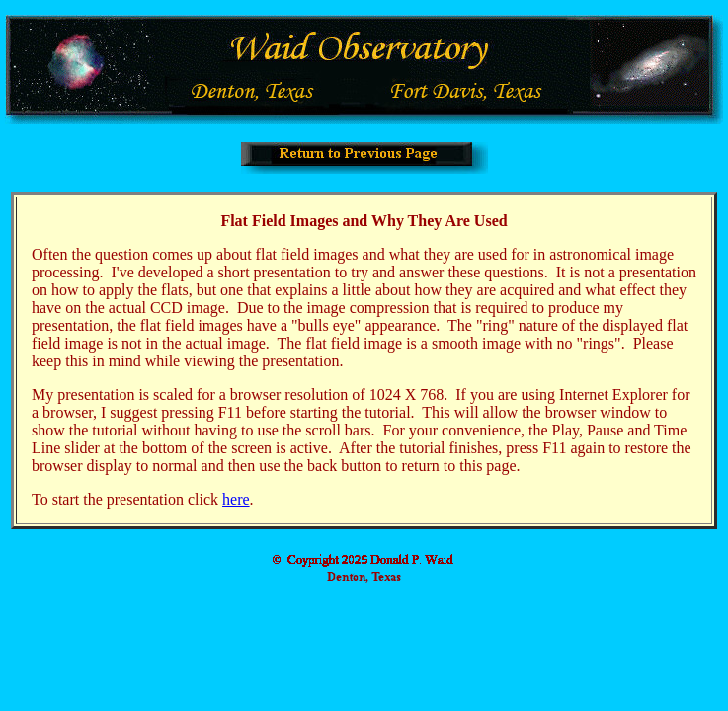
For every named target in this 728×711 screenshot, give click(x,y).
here (236, 499)
